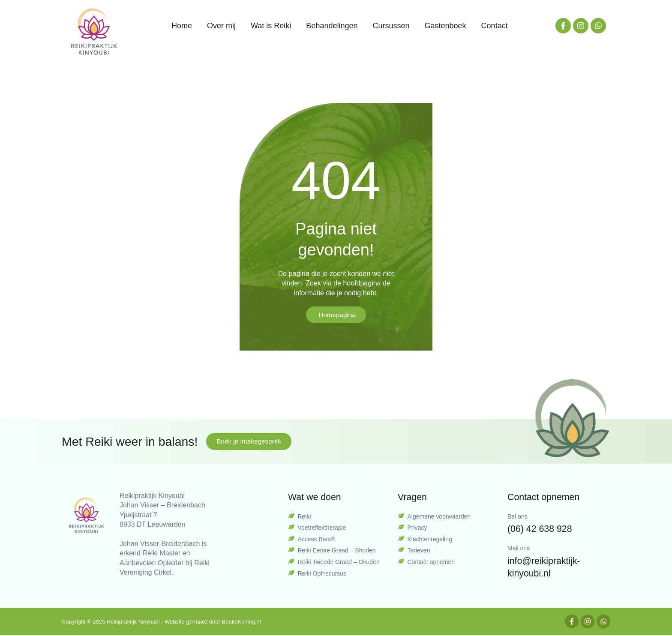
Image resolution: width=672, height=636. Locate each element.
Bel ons (517, 517)
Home (182, 26)
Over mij (221, 26)
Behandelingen (332, 26)
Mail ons (519, 549)
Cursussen (391, 26)
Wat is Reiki (271, 26)
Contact (495, 26)
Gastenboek (445, 26)
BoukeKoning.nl (241, 622)
